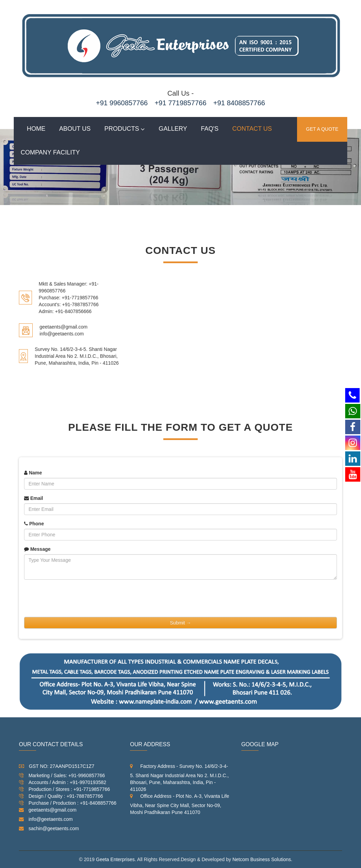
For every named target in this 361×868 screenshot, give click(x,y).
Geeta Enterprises (115, 859)
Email (34, 498)
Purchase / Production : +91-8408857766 (68, 805)
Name (33, 473)
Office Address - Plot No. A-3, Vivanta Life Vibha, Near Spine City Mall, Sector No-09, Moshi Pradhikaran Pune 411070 (179, 804)
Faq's (210, 129)
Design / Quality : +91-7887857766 (61, 798)
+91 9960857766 (122, 103)
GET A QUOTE (322, 129)
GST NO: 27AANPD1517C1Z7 (57, 766)
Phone (34, 524)
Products (122, 129)
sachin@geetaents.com (49, 828)
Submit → (180, 623)
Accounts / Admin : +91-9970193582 (63, 784)
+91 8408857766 (239, 103)
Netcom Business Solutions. (262, 859)
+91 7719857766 (181, 103)
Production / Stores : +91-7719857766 (64, 791)
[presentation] (76, 598)
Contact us (252, 129)
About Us (75, 129)
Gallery (173, 129)
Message (37, 549)
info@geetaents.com (46, 819)
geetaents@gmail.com (48, 810)
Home (36, 129)
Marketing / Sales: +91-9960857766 (62, 777)
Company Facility (50, 152)
